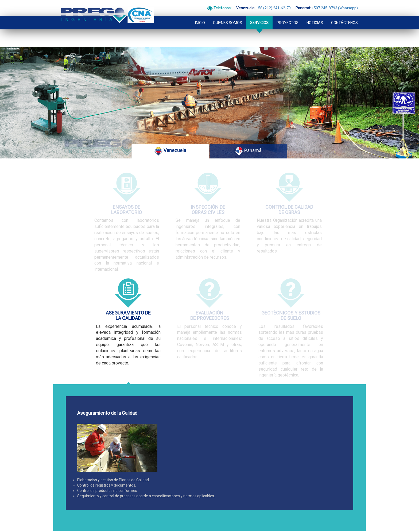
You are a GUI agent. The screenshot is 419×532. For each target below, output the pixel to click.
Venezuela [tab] (170, 141)
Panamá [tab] (248, 141)
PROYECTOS (288, 13)
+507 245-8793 (140, 498)
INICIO (200, 13)
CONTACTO (70, 465)
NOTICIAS (315, 13)
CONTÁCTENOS (344, 13)
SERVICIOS (259, 13)
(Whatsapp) (160, 498)
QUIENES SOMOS (228, 13)
